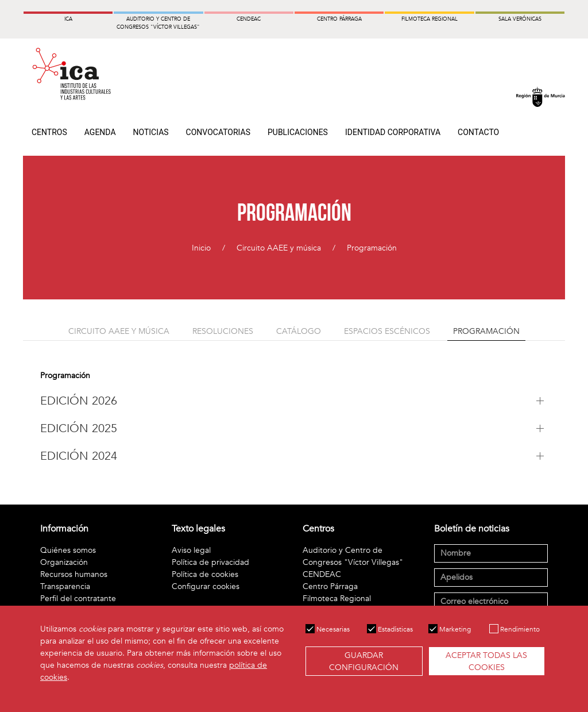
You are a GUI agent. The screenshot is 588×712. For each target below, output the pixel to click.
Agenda (100, 132)
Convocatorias (218, 132)
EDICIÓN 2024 (79, 456)
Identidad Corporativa (393, 132)
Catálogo (299, 331)
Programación (372, 248)
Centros (49, 132)
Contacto (478, 132)
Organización (64, 562)
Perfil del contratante (78, 599)
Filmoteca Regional (337, 599)
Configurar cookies (206, 586)
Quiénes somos (68, 550)
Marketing (450, 629)
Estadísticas (390, 629)
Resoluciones (223, 331)
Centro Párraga (330, 586)
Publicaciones (298, 132)
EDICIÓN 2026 (79, 401)
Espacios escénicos (387, 331)
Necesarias (328, 629)
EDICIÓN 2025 (79, 428)
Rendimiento (514, 629)
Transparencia (65, 586)
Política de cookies (205, 574)
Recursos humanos (74, 574)
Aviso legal (191, 550)
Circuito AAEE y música (279, 248)
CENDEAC (322, 574)
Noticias (151, 132)
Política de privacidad (210, 562)
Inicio (201, 248)
